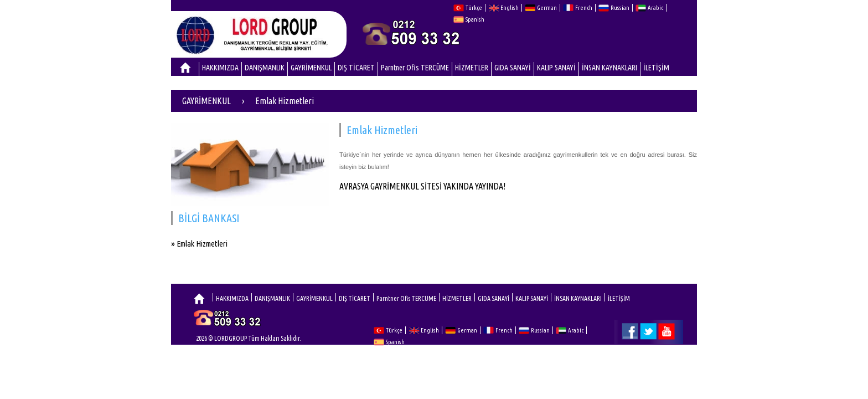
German (547, 8)
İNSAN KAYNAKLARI (609, 68)
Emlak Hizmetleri (285, 101)
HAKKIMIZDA (220, 68)
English (510, 8)
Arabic (655, 8)
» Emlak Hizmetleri (199, 244)
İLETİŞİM (656, 68)
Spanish (475, 19)
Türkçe (474, 8)
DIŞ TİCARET (356, 68)
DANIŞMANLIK (265, 68)
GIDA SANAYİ (513, 68)
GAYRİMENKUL (311, 68)
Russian (620, 8)
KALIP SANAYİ (556, 68)
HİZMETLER (472, 68)
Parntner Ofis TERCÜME (415, 68)
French (584, 8)
